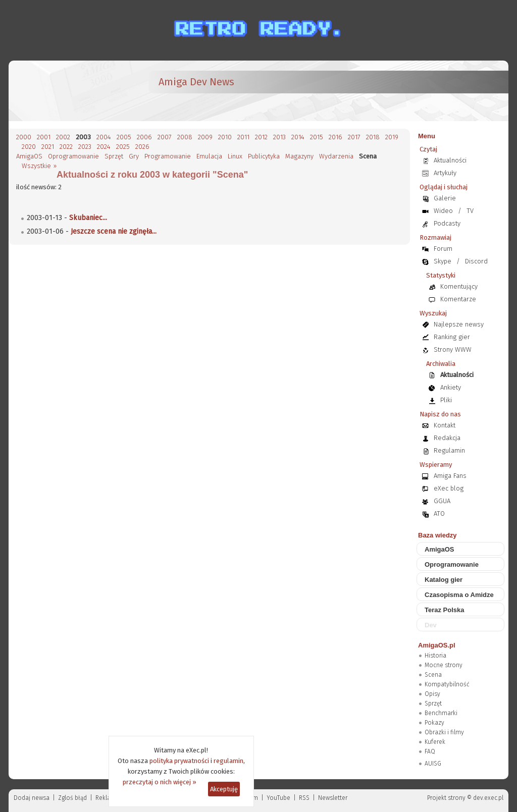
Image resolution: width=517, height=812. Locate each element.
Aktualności (450, 160)
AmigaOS (29, 156)
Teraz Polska (445, 610)
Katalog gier (444, 580)
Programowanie (168, 156)
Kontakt (445, 425)
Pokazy (434, 723)
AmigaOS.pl (437, 645)
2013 (279, 137)
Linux (235, 156)
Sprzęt (114, 156)
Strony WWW (453, 349)
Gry (134, 156)
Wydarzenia (336, 156)
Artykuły (445, 173)
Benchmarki (441, 713)
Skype (443, 261)
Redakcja (447, 438)
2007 (165, 137)
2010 (225, 137)
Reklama (108, 798)
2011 (243, 137)
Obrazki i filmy (444, 732)
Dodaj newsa (32, 798)
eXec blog (449, 488)
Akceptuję (224, 789)
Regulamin (449, 450)
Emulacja (209, 156)
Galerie (445, 198)
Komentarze (458, 299)
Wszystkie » (39, 166)
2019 (392, 137)
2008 (185, 137)
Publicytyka (264, 156)
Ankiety (451, 387)
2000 (24, 137)
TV (470, 211)
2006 (144, 137)
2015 (317, 137)
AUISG (433, 764)
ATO (439, 513)
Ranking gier (452, 337)
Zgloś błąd (72, 798)
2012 (261, 137)
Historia (435, 656)
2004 (104, 137)
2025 (123, 147)
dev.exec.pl (488, 798)
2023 (85, 147)
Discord (476, 261)
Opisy (432, 694)
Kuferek (435, 742)
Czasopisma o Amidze (459, 595)
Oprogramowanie (73, 156)
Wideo (443, 211)
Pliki (446, 400)
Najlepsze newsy (459, 324)
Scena (433, 675)
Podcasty (447, 223)
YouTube (278, 798)
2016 (335, 137)
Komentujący (459, 286)
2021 (48, 147)
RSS (304, 798)
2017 (354, 137)
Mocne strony (444, 665)
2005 (124, 137)
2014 (298, 137)
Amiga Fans (450, 476)
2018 (373, 137)
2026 (142, 147)
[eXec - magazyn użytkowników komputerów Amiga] (69, 91)
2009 (205, 137)
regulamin (228, 761)
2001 (44, 137)
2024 (104, 147)
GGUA (442, 501)
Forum (443, 249)
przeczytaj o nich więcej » (160, 782)
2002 (63, 137)
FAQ (430, 751)
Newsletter (333, 798)
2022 (66, 147)
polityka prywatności (179, 761)
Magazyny (299, 156)
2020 (29, 147)
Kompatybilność (447, 684)
